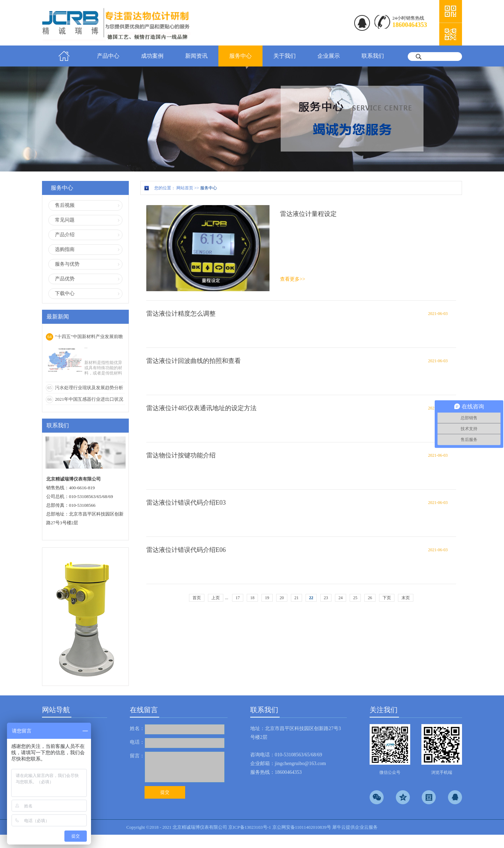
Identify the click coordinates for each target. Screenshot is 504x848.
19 (267, 598)
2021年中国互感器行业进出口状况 (89, 399)
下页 (387, 598)
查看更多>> (293, 279)
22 (311, 598)
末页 (406, 598)
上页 (216, 598)
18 (252, 598)
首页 (64, 56)
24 (341, 598)
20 (282, 598)
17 (238, 598)
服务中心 (209, 188)
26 (370, 598)
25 (355, 598)
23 (326, 598)
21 (296, 598)
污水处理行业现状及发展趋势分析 (89, 388)
